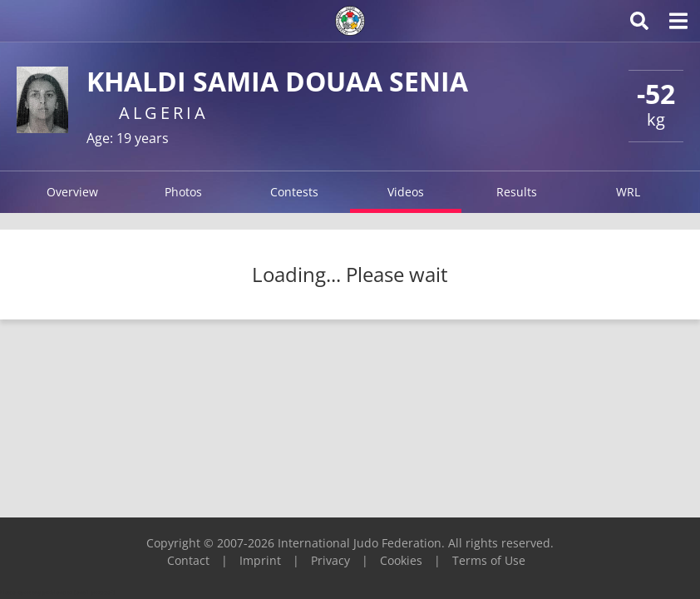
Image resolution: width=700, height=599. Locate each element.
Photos (183, 192)
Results (517, 192)
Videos (406, 192)
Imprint (260, 560)
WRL (628, 192)
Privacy (330, 560)
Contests (294, 192)
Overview (72, 192)
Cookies (401, 560)
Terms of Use (489, 560)
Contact (188, 560)
